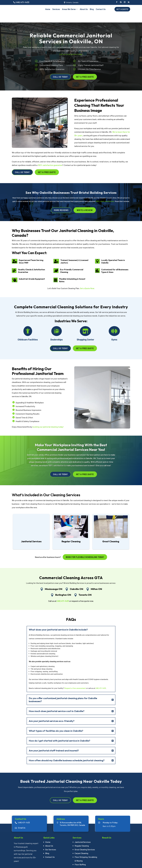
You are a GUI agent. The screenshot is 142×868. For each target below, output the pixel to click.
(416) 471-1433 (23, 2)
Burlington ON (63, 586)
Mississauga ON (53, 580)
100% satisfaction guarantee (50, 156)
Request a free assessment (75, 679)
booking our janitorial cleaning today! (48, 418)
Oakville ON (76, 580)
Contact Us (101, 9)
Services (56, 9)
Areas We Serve (69, 9)
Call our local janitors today (71, 45)
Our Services (51, 841)
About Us (84, 9)
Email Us (22, 819)
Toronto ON (85, 586)
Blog (92, 9)
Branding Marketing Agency (96, 864)
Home (48, 9)
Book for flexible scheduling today (85, 548)
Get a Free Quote (85, 68)
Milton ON (96, 580)
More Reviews (61, 201)
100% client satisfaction (105, 192)
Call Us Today (60, 68)
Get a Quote (122, 9)
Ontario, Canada (72, 2)
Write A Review (85, 201)
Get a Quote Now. (87, 279)
